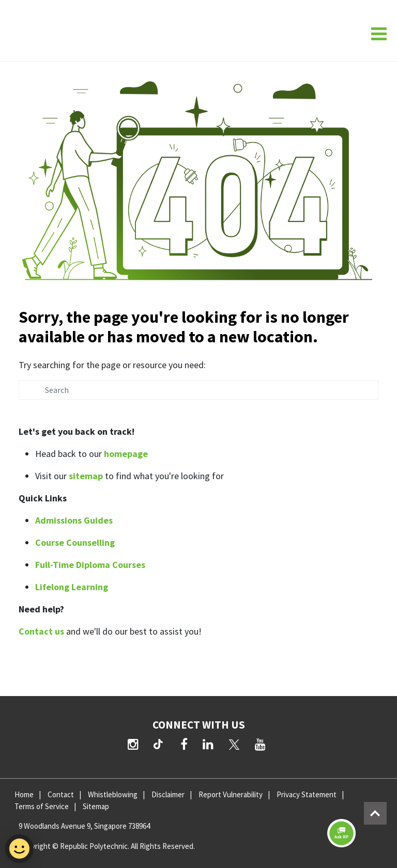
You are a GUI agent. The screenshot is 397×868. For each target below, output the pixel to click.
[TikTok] (160, 746)
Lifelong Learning (72, 587)
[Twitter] (234, 744)
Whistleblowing (113, 794)
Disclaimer (168, 794)
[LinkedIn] (208, 744)
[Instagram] (133, 744)
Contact (61, 794)
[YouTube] (260, 744)
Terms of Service (42, 806)
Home (24, 794)
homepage (126, 454)
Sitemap (96, 806)
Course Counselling (75, 542)
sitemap (86, 476)
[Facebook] (184, 744)
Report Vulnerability (231, 794)
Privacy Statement (307, 794)
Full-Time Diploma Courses (90, 565)
